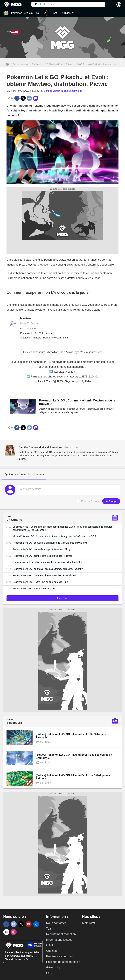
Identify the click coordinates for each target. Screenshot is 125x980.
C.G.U (50, 945)
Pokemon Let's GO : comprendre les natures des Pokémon (43, 556)
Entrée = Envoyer (90, 501)
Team (50, 929)
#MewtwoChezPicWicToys (63, 352)
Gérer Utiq (53, 967)
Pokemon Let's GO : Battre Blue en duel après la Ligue (41, 582)
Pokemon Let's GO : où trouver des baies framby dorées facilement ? (48, 569)
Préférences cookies (59, 956)
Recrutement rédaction (61, 934)
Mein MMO (89, 923)
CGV (49, 973)
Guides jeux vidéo (21, 64)
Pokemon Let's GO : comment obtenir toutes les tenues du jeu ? (45, 575)
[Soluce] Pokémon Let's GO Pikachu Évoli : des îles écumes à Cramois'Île (74, 756)
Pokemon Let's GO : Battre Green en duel (34, 588)
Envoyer (111, 501)
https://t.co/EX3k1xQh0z (83, 377)
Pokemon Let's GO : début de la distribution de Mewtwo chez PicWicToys (50, 543)
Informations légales (59, 940)
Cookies (51, 951)
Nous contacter (56, 923)
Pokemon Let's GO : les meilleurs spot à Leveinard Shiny (42, 549)
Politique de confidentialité (63, 962)
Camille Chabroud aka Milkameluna (63, 91)
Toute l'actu (62, 598)
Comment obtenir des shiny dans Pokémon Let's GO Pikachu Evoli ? (48, 562)
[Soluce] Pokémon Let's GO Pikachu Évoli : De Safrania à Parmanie (71, 736)
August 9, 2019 (81, 381)
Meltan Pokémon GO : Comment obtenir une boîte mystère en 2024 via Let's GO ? (55, 536)
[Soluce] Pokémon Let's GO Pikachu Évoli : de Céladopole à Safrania (73, 777)
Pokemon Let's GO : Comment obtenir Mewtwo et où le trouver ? (77, 402)
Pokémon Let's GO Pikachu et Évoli (47, 64)
